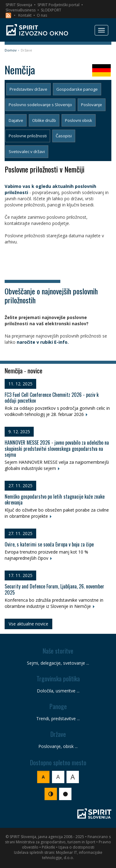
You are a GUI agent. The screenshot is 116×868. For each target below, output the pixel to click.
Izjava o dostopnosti (76, 847)
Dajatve (16, 120)
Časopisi (64, 136)
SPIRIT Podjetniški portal (58, 5)
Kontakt (25, 15)
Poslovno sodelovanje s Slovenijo (40, 105)
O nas (42, 15)
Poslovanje (92, 105)
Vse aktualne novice (28, 624)
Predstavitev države (28, 89)
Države (26, 50)
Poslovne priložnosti (28, 136)
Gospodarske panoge (77, 89)
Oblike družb (44, 120)
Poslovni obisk (79, 120)
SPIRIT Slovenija (19, 5)
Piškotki (48, 847)
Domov (11, 50)
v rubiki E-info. (52, 342)
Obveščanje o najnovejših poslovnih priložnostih (51, 295)
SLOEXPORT (51, 10)
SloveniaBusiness (21, 10)
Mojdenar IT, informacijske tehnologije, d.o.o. (72, 855)
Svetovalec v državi (27, 152)
